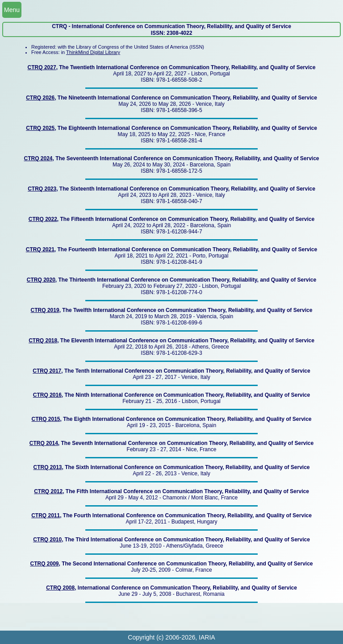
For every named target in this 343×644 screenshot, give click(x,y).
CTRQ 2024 (38, 158)
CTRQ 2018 (43, 341)
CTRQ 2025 (40, 128)
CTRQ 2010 (47, 540)
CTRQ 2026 (40, 98)
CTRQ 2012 (48, 491)
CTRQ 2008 (60, 588)
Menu (12, 10)
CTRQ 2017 (47, 371)
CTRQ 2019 (45, 310)
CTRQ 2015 (46, 419)
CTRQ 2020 (41, 280)
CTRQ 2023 (42, 189)
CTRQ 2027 (42, 67)
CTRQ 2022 (43, 219)
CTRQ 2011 (46, 515)
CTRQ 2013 (47, 467)
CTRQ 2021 (40, 249)
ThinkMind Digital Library (93, 52)
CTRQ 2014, (44, 443)
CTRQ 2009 (44, 564)
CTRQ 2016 (47, 395)
